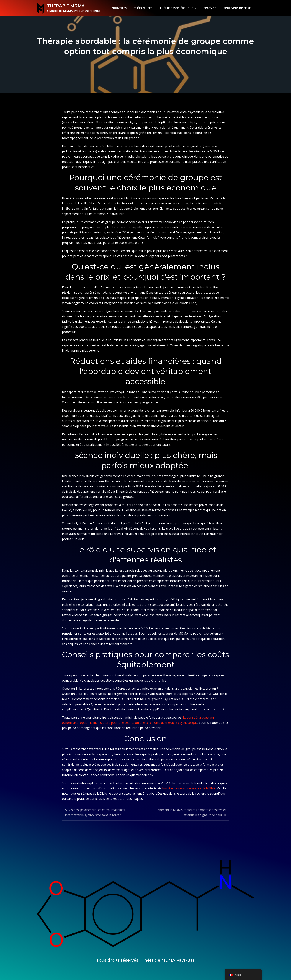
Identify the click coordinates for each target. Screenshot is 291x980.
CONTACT (210, 8)
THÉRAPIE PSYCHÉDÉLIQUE (176, 8)
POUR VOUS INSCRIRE (237, 8)
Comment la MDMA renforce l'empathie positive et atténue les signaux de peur (191, 812)
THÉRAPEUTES (143, 8)
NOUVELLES (119, 8)
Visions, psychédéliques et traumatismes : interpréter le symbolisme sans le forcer (96, 812)
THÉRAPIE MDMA (66, 6)
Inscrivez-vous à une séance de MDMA (189, 788)
